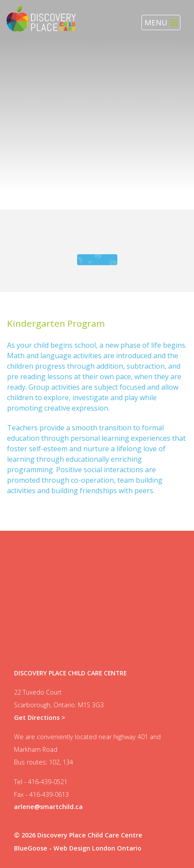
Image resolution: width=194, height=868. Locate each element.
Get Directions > (40, 718)
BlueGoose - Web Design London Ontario (78, 848)
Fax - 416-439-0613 (41, 794)
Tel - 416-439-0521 (41, 782)
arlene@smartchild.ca (48, 807)
